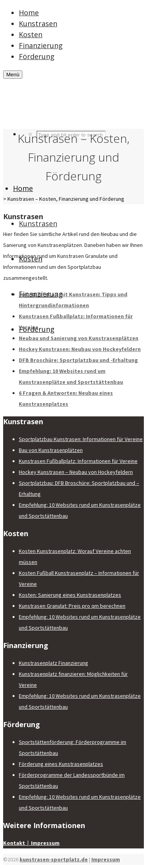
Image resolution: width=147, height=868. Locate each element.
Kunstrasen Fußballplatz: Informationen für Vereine (78, 461)
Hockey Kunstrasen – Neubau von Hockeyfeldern (76, 472)
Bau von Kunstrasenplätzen (51, 450)
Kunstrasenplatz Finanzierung (54, 663)
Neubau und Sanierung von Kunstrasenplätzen (79, 338)
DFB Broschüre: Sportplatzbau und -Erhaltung (78, 360)
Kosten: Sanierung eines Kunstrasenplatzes (70, 595)
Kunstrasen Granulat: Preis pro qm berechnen (72, 606)
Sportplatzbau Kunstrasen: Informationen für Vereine (81, 439)
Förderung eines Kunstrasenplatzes (61, 764)
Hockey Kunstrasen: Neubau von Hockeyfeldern (80, 349)
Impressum (106, 859)
